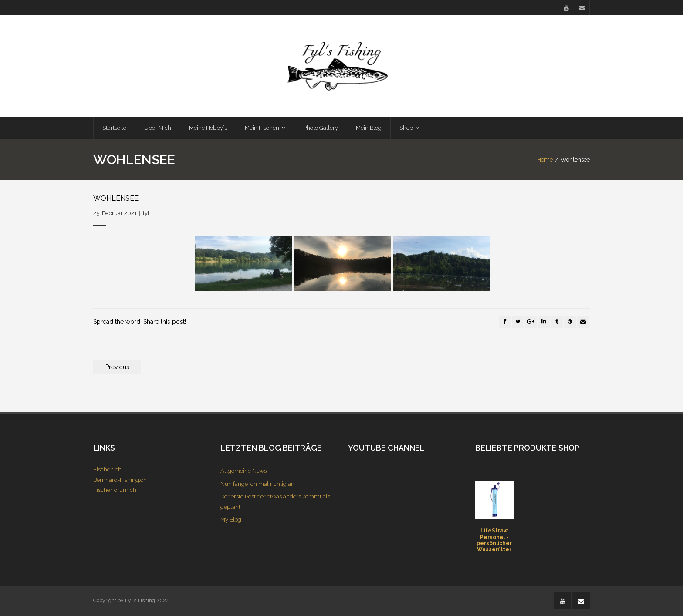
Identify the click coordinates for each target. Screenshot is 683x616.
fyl (146, 213)
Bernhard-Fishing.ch (120, 480)
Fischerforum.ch (115, 490)
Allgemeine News (243, 471)
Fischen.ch (107, 470)
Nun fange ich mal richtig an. (258, 484)
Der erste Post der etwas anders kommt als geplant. (275, 502)
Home (545, 160)
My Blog (231, 520)
